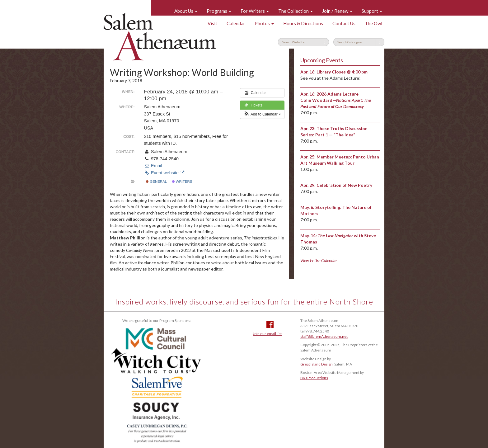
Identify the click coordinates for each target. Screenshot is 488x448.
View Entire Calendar (319, 260)
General (156, 182)
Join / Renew (337, 11)
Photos (264, 23)
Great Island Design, (317, 364)
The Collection (296, 11)
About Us (186, 11)
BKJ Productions (314, 378)
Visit (212, 23)
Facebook (270, 324)
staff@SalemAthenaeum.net (324, 336)
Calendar (236, 23)
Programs (219, 11)
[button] (262, 114)
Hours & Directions (303, 23)
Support (372, 11)
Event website (164, 173)
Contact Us (344, 23)
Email (153, 166)
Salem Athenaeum (160, 37)
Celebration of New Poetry (344, 185)
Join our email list (267, 334)
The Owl (373, 23)
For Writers (255, 11)
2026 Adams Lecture (338, 94)
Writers (182, 182)
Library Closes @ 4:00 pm (342, 72)
